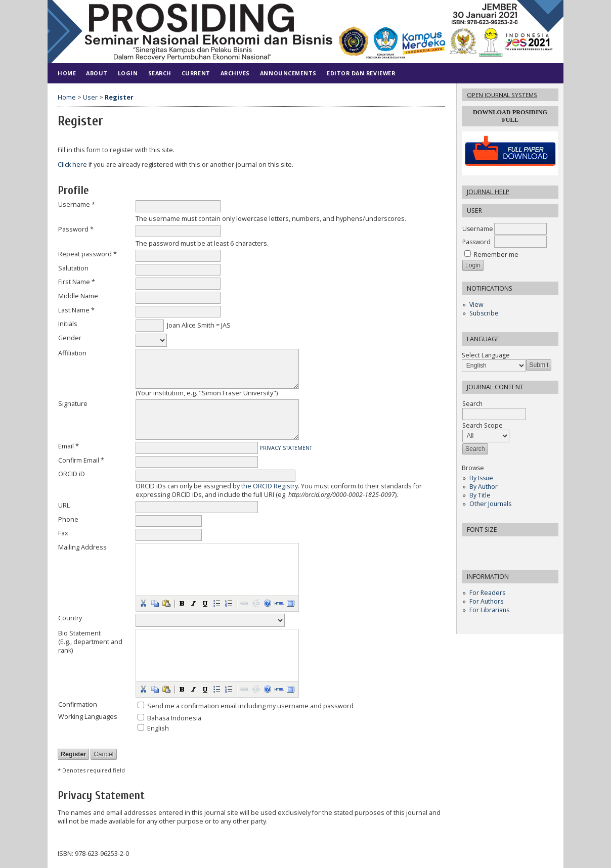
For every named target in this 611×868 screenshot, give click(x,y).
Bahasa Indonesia (174, 718)
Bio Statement (79, 633)
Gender (70, 338)
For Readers (487, 593)
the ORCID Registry (270, 486)
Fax (63, 533)
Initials (68, 324)
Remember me (496, 255)
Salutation (73, 268)
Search (160, 73)
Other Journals (490, 504)
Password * (76, 229)
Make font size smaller (471, 547)
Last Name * (76, 310)
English (158, 728)
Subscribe (484, 313)
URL (64, 505)
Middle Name (78, 296)
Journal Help (488, 192)
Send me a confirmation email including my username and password (250, 706)
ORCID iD (72, 474)
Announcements (288, 73)
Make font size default (487, 547)
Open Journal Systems (502, 95)
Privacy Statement (286, 448)
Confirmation (78, 704)
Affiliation (72, 353)
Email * (69, 446)
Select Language (486, 355)
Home (67, 73)
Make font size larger (503, 547)
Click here (72, 165)
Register (119, 97)
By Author (484, 487)
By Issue (481, 478)
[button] (143, 603)
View (476, 305)
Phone (68, 519)
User (90, 97)
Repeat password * (88, 254)
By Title (480, 495)
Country (70, 618)
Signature (73, 404)
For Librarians (489, 610)
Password (476, 242)
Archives (235, 73)
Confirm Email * (81, 460)
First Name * (77, 282)
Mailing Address (82, 547)
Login (128, 73)
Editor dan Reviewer (361, 73)
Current (196, 73)
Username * (77, 204)
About (97, 73)
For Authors (486, 601)
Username (478, 229)
